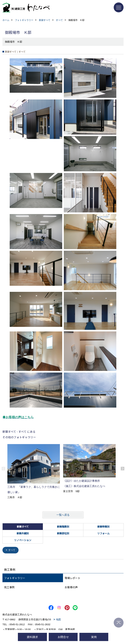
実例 (94, 637)
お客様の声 (71, 587)
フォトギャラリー (15, 578)
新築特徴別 (103, 527)
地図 (58, 620)
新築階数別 (63, 527)
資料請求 (32, 637)
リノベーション (23, 540)
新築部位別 (63, 533)
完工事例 (9, 587)
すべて (12, 550)
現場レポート (73, 578)
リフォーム (103, 533)
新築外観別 (23, 533)
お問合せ (63, 637)
